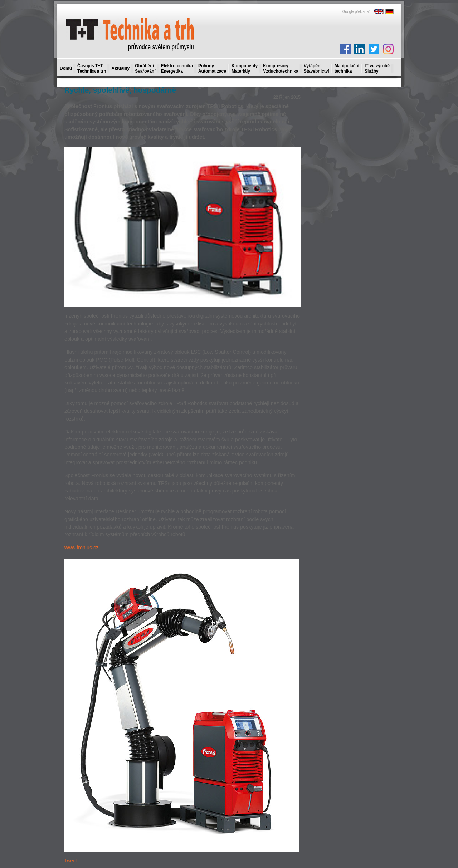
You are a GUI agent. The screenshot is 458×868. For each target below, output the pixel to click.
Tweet (71, 861)
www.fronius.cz (81, 548)
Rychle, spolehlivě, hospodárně (120, 90)
